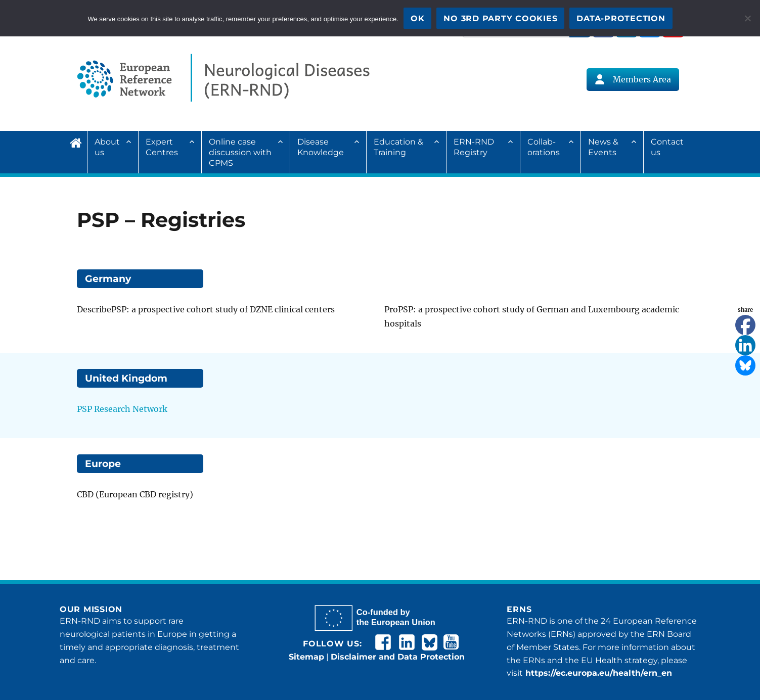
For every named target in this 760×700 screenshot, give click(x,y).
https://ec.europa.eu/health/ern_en (597, 673)
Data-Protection (621, 18)
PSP (84, 409)
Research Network (130, 409)
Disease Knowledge (321, 147)
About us (107, 147)
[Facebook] (745, 325)
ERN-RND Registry (474, 147)
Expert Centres (162, 147)
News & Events (603, 147)
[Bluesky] (745, 365)
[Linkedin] (745, 345)
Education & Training (398, 147)
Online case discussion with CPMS (240, 152)
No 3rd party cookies (500, 18)
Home (78, 142)
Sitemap (306, 657)
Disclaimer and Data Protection (398, 657)
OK (418, 18)
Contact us (667, 147)
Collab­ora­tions (544, 147)
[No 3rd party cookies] (747, 18)
